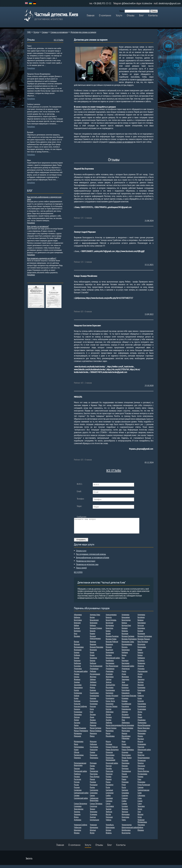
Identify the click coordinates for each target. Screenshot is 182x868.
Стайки (124, 804)
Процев (124, 777)
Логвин (76, 723)
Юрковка (141, 833)
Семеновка (94, 796)
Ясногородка (126, 836)
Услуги (119, 15)
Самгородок (94, 793)
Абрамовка (78, 618)
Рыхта (124, 790)
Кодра (76, 701)
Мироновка (142, 736)
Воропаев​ (93, 653)
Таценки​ (109, 812)
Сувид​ (140, 806)
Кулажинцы (78, 715)
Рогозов (77, 785)
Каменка (93, 693)
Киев (139, 696)
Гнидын (140, 658)
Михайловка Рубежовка (126, 740)
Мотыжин (93, 744)
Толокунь (77, 815)
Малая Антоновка (128, 728)
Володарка (141, 647)
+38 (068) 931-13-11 (102, 3)
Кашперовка (94, 696)
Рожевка (93, 785)
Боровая (125, 631)
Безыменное (94, 623)
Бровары (125, 634)
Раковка (140, 779)
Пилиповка (125, 766)
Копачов (141, 704)
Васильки (125, 636)
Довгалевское (143, 674)
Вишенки (93, 647)
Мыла (76, 747)
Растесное (78, 782)
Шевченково (110, 830)
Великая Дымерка (112, 639)
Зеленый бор (110, 688)
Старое (140, 804)
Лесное (108, 717)
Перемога (77, 761)
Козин (140, 701)
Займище (93, 685)
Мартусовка (126, 734)
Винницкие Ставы (128, 645)
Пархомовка (110, 758)
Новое (76, 753)
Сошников (109, 801)
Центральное (94, 823)
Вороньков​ (78, 653)
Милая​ (108, 736)
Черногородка (127, 828)
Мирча (92, 739)
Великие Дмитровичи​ (129, 642)
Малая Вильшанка (144, 728)
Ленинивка (78, 717)
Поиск (122, 11)
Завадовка (125, 682)
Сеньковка (125, 796)
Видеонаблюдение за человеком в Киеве (93, 560)
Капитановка (110, 693)
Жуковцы (77, 682)
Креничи (77, 712)
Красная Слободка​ (80, 709)
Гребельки (77, 666)
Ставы (140, 801)
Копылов (77, 707)
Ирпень (92, 690)
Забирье (93, 682)
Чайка (124, 823)
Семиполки (110, 796)
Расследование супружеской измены (91, 557)
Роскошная (94, 788)
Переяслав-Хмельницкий (110, 762)
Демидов (141, 669)
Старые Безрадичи (80, 806)
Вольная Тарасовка (97, 650)
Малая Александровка (114, 728)
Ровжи (124, 782)
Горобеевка (110, 663)
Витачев (77, 647)
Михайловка (110, 739)
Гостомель (141, 663)
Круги (92, 712)
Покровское (94, 774)
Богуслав (141, 628)
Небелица (93, 747)
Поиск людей (81, 571)
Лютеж (76, 728)
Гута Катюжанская (96, 669)
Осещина (125, 755)
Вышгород (109, 653)
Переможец (94, 761)
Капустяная (126, 693)
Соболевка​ (141, 798)
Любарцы (93, 726)
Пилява (92, 769)
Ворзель (125, 650)
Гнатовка (109, 658)
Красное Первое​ (112, 709)
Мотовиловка (79, 744)
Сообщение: (82, 517)
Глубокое (77, 658)
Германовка (110, 655)
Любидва (109, 726)
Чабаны (109, 823)
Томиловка (94, 815)
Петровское (142, 763)
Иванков (141, 688)
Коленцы (77, 704)
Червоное (93, 828)
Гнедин (124, 658)
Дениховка (78, 672)
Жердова (93, 680)
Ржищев (109, 782)
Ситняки (77, 798)
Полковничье (126, 774)
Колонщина (94, 704)
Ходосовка (125, 820)
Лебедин (125, 715)
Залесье (109, 685)
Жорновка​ (125, 680)
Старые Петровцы (96, 806)
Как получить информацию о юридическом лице (44, 198)
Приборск (77, 777)
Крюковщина (126, 712)
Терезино (125, 812)
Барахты (109, 620)
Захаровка (78, 688)
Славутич (125, 798)
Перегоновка (126, 758)
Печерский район (112, 766)
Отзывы (131, 15)
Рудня (124, 788)
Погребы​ (109, 771)
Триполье (125, 815)
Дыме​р (140, 677)
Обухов (77, 755)
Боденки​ (77, 631)
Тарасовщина (79, 812)
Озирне (92, 755)
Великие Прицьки (144, 642)
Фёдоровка (126, 817)
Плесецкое (141, 769)
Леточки (77, 720)
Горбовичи (141, 661)
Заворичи (141, 682)
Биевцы (124, 626)
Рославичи (110, 788)
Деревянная (94, 672)
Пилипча (141, 766)
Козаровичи (110, 701)
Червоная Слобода (81, 828)
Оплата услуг (81, 554)
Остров (140, 755)
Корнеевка (94, 707)
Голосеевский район (113, 661)
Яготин (92, 836)
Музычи (140, 744)
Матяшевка (78, 736)
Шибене (140, 830)
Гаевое (140, 653)
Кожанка (93, 701)
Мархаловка (142, 734)
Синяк (140, 796)
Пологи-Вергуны (143, 774)
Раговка (109, 779)
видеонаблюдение (145, 79)
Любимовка (126, 726)
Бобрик (76, 628)
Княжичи (141, 699)
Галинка (77, 655)
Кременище (142, 709)
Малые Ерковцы (96, 734)
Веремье (93, 645)
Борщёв (93, 634)
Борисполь (109, 631)
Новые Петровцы (128, 753)
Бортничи (77, 634)
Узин (139, 815)
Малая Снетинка (96, 731)
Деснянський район (81, 674)
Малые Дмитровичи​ (81, 734)
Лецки (92, 720)
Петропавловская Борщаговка (80, 767)
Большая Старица (96, 631)
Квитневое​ (110, 696)
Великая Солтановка (145, 639)
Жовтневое (110, 680)
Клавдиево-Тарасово (129, 699)
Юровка (77, 836)
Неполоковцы (79, 750)
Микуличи (93, 736)
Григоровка (125, 666)
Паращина (94, 758)
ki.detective (147, 3)
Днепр (124, 674)
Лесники (93, 717)
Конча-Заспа (110, 704)
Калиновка (141, 690)
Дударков (109, 677)
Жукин (140, 680)
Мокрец (140, 739)
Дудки (124, 677)
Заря (123, 685)
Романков (125, 785)
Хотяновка (78, 823)
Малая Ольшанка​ (80, 731)
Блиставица (142, 626)
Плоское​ (77, 771)
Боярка (108, 634)
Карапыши (141, 693)
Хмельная (109, 820)
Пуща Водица (95, 779)
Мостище (141, 742)
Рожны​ (108, 785)
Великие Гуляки (111, 642)
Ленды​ (140, 715)
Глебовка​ (125, 655)
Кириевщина (94, 699)
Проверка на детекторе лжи (87, 567)
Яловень (109, 836)
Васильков (141, 636)
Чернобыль (110, 828)
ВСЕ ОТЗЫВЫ (114, 471)
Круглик (109, 712)
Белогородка (126, 623)
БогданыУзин (126, 628)
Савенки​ (140, 790)
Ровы (139, 782)
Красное (93, 709)
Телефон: (80, 499)
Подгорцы (125, 771)
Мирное (124, 736)
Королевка (110, 707)
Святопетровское (143, 793)
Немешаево (142, 747)
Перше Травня (127, 761)
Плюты (92, 771)
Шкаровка (78, 833)
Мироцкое (78, 739)
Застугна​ (141, 685)
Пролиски (109, 777)
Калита (76, 693)
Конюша (125, 704)
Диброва (93, 674)
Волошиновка (79, 650)
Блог (141, 15)
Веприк (77, 645)
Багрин (92, 620)
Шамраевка (94, 830)
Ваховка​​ (77, 639)
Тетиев (140, 812)
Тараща (92, 812)
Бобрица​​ (93, 628)
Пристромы (94, 777)
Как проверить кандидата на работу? (42, 258)
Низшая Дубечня (112, 750)
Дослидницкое (95, 677)
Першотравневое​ (144, 761)
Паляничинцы (79, 758)
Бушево (92, 636)
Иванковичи (78, 690)
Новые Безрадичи (112, 753)
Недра (124, 747)
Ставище (125, 801)
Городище (125, 663)
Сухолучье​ (93, 809)
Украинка (77, 817)
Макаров (93, 728)
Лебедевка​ (110, 715)
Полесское (109, 774)
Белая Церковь (111, 623)
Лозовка (93, 723)
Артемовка (141, 618)
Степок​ (108, 806)
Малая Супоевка (127, 731)
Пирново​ (125, 769)
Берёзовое (94, 626)
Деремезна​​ (126, 672)
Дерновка (141, 672)
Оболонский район (144, 753)
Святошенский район (81, 796)
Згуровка (93, 688)
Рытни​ (108, 790)
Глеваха (140, 655)
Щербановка (126, 833)
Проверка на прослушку (86, 564)
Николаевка (126, 750)
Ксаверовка (142, 712)
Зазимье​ (77, 685)
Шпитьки (93, 833)
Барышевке (126, 620)
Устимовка (93, 817)
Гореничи (77, 663)
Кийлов (77, 699)
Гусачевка (77, 669)
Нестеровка (94, 750)
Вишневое (109, 647)
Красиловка (142, 707)
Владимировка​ (127, 647)
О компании (105, 15)
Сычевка (125, 809)
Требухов (109, 815)
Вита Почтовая (143, 645)
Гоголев (77, 661)
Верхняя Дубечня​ (112, 645)
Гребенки (93, 666)
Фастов (108, 817)
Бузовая (140, 634)
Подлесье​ (141, 771)
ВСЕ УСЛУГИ (78, 575)
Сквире (92, 798)
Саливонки (78, 793)
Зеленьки (125, 688)
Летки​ (140, 717)
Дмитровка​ (110, 674)
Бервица (141, 623)
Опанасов (109, 755)
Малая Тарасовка (144, 731)
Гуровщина (141, 666)
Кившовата (126, 696)
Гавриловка (126, 653)
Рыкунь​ (92, 790)
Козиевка (125, 701)
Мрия (124, 744)
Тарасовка (141, 809)
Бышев (108, 636)
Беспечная (109, 626)
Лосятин (109, 723)
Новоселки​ (94, 753)
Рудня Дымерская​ (144, 788)
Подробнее (31, 68)
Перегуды (141, 758)
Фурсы (76, 820)
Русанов (77, 790)
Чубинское (78, 830)
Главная (91, 15)
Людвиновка (142, 726)
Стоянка (124, 806)
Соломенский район (81, 801)
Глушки (92, 658)
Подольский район (80, 774)
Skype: (79, 506)
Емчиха (77, 680)
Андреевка (125, 618)
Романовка (141, 785)
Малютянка (110, 734)
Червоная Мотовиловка (142, 824)
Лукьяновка (142, 723)
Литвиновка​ (126, 720)
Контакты (153, 15)
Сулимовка (78, 809)
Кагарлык (125, 690)
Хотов (140, 820)
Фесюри (140, 817)
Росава (76, 788)
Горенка (93, 663)
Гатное (92, 655)
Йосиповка (110, 690)
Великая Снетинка (128, 639)
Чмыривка (141, 828)
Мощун (108, 744)
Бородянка (141, 631)
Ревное (92, 782)
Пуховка (77, 779)
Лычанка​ (77, 726)
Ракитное (125, 779)
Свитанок (125, 793)
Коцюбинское (126, 707)
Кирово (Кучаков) (112, 699)
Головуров (93, 661)
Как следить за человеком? (38, 226)
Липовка (109, 720)
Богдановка (110, 628)
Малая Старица (111, 731)
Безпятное (141, 620)
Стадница (109, 804)
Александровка (111, 618)
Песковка (125, 763)
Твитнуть (29, 861)
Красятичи (125, 709)
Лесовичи (125, 717)
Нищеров (141, 750)
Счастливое (110, 809)
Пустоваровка (142, 777)
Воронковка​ (142, 650)
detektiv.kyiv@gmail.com (170, 3)
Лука (123, 723)
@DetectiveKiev (129, 3)
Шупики (108, 833)
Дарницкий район (128, 669)
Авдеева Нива (95, 618)
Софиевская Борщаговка (94, 802)
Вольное (109, 650)
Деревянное (110, 672)
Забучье (109, 682)
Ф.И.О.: (80, 484)
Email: (79, 491)
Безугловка (78, 623)
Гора (123, 661)
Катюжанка (78, 696)
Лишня (140, 720)
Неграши (109, 747)
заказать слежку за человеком (121, 142)
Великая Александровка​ (95, 640)
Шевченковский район (130, 830)
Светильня (109, 793)
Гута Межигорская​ (112, 669)
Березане (77, 626)
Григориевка (110, 666)
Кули (92, 715)
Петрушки (93, 766)
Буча (76, 636)
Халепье (93, 820)
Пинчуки (109, 769)
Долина (77, 677)
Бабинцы (77, 620)
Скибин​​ (108, 798)
